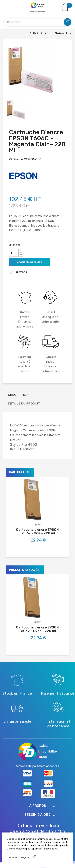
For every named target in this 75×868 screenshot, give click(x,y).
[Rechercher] (37, 22)
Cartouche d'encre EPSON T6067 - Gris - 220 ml (37, 531)
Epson (37, 524)
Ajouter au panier (30, 262)
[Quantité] (14, 253)
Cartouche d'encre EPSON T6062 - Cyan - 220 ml (37, 629)
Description (18, 395)
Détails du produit (24, 403)
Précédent (39, 34)
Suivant (63, 34)
